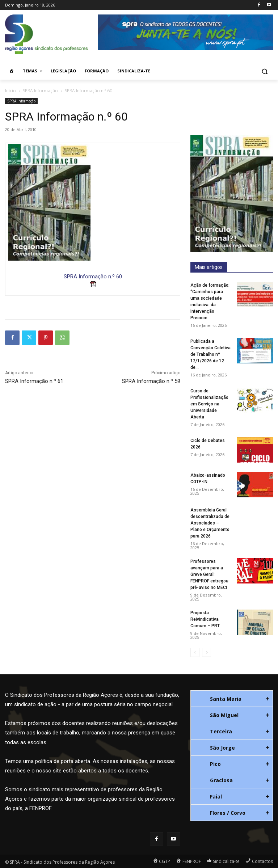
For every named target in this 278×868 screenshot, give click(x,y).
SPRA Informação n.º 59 (151, 381)
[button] (264, 71)
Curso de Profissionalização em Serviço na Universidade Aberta (209, 404)
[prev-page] (195, 652)
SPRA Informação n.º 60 (93, 277)
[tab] (232, 699)
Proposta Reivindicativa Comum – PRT (205, 619)
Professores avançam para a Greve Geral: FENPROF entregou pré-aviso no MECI (209, 574)
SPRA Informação (40, 91)
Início (10, 91)
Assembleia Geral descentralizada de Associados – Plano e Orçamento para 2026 (210, 523)
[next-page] (207, 652)
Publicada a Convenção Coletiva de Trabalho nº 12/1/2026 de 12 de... (210, 354)
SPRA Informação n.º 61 (34, 381)
